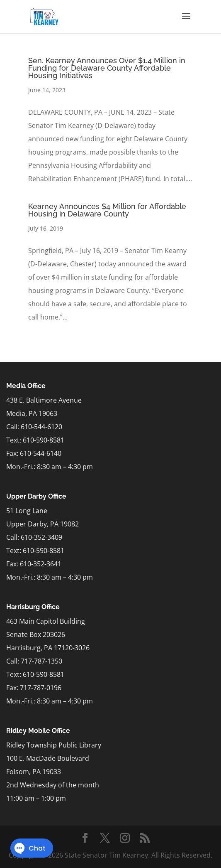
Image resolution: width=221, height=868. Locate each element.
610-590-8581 (44, 440)
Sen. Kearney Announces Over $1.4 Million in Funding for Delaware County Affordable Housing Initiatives (107, 68)
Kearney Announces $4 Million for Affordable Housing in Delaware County (107, 210)
